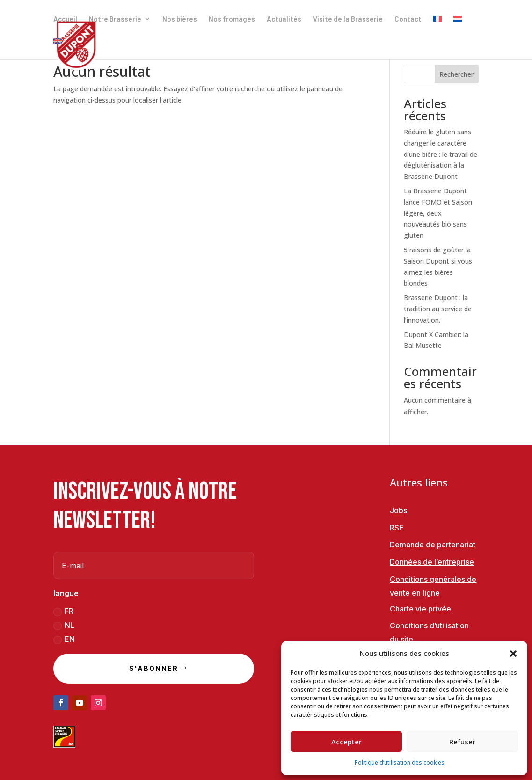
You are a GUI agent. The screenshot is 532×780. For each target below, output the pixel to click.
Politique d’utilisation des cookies (400, 762)
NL (64, 625)
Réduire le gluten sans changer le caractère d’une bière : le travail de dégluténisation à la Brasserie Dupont (441, 154)
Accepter (346, 742)
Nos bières (180, 19)
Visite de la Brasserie (348, 19)
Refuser (462, 742)
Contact (408, 19)
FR (63, 611)
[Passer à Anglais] (58, 48)
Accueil (65, 19)
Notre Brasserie (115, 19)
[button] (513, 654)
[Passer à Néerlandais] (458, 26)
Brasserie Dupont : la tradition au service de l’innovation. (438, 309)
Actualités (284, 19)
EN (64, 639)
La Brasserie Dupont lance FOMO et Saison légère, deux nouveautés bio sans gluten (438, 213)
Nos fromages (232, 19)
